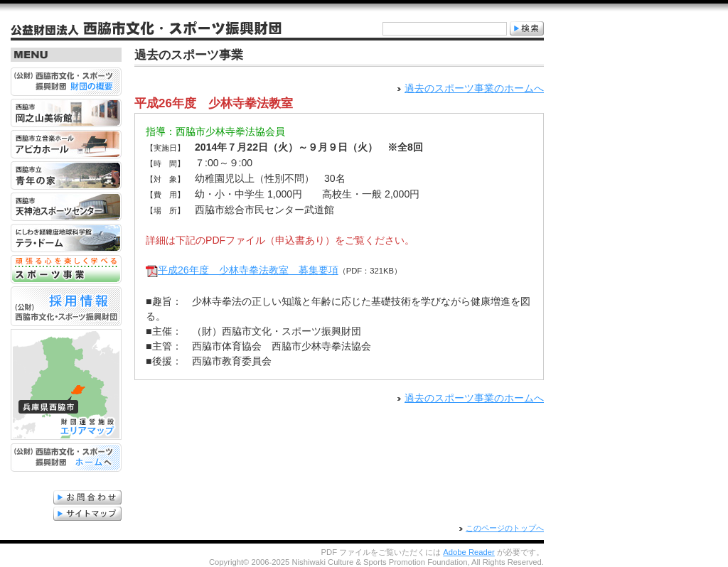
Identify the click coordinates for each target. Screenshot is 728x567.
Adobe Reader (469, 552)
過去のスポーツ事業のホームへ (474, 88)
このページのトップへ (505, 528)
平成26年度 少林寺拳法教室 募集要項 (248, 266)
